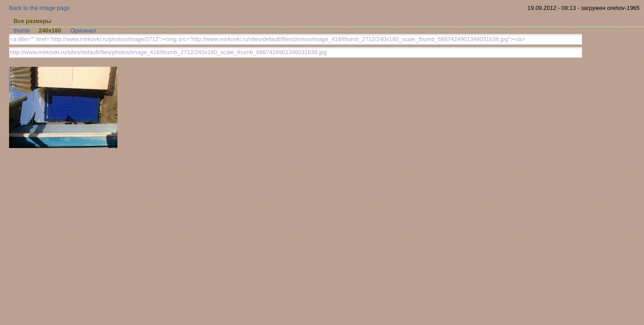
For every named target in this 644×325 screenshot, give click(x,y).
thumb (22, 30)
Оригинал (83, 30)
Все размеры (33, 21)
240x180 (50, 30)
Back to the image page (39, 8)
